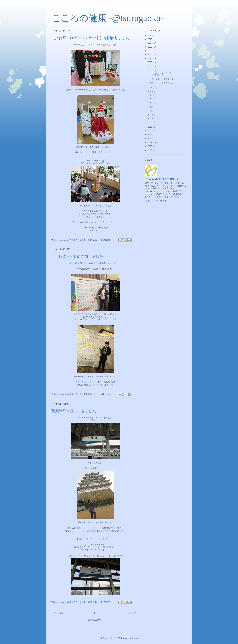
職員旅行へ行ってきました (74, 411)
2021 (150, 54)
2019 (150, 62)
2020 (150, 58)
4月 (152, 111)
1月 (152, 122)
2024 (150, 43)
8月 (152, 95)
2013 (150, 146)
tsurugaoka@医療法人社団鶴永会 (163, 179)
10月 (153, 88)
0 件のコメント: (107, 240)
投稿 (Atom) (98, 620)
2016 (150, 135)
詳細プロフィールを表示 (156, 201)
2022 (150, 51)
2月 (152, 118)
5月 (152, 107)
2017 (150, 131)
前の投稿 (133, 613)
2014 (150, 142)
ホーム (96, 613)
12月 (153, 65)
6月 (152, 103)
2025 (150, 39)
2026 (150, 35)
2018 (150, 127)
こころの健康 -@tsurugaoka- (107, 18)
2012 (150, 150)
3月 (152, 114)
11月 (153, 69)
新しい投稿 (59, 613)
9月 (152, 91)
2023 (150, 47)
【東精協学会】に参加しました (77, 257)
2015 (150, 138)
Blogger (136, 638)
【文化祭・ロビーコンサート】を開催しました (91, 38)
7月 (152, 99)
